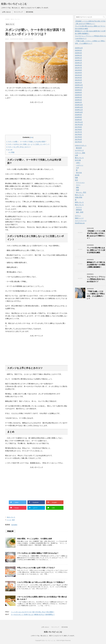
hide (32, 137)
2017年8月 (78, 130)
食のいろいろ (11, 517)
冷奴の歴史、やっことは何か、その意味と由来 (34, 539)
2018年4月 (78, 120)
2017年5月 (78, 137)
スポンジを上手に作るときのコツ (19, 147)
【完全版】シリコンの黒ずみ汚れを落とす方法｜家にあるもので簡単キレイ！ (96, 235)
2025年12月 (79, 48)
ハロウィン (80, 165)
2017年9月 (78, 127)
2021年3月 (78, 78)
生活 (76, 180)
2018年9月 (78, 115)
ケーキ (9, 520)
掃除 (77, 187)
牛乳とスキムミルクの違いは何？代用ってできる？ (36, 568)
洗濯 (77, 190)
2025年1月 (78, 58)
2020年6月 (78, 92)
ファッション (80, 182)
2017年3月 (78, 142)
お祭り (78, 163)
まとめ (9, 150)
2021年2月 (78, 80)
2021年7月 (78, 68)
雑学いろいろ (79, 202)
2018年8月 (78, 117)
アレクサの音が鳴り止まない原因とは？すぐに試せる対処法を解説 (96, 250)
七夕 (77, 168)
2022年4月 (78, 65)
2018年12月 (79, 107)
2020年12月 (79, 85)
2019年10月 (79, 105)
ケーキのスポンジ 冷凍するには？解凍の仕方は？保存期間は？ (33, 614)
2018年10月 (79, 112)
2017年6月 (78, 134)
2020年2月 (78, 102)
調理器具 (79, 210)
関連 (12, 152)
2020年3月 (78, 100)
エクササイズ (79, 150)
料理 (13, 520)
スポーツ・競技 (80, 153)
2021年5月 (78, 73)
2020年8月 (78, 90)
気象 (76, 178)
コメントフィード (81, 221)
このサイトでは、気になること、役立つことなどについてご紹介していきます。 (53, 636)
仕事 (76, 155)
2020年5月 (78, 95)
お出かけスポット (81, 145)
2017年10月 (79, 125)
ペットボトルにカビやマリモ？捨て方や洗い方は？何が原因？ (33, 612)
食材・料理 (80, 212)
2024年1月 (78, 63)
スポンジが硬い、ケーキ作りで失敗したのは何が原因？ (26, 142)
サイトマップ (18, 12)
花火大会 (79, 173)
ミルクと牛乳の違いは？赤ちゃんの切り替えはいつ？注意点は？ (41, 582)
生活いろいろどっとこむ (14, 4)
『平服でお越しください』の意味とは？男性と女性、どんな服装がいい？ (96, 295)
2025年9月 (78, 50)
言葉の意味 (79, 197)
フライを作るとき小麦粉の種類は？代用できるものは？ (38, 553)
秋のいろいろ (79, 195)
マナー (78, 185)
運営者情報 (30, 12)
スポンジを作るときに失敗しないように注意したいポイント (28, 144)
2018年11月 (79, 110)
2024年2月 (78, 60)
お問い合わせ (6, 12)
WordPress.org (80, 223)
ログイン (78, 216)
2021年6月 (78, 70)
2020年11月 (79, 87)
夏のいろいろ (79, 158)
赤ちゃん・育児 (81, 192)
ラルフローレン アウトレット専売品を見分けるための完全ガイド (96, 279)
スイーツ (79, 207)
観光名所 (79, 148)
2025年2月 (78, 55)
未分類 (77, 175)
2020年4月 (78, 97)
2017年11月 (79, 122)
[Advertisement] (36, 116)
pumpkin (14, 525)
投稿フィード (79, 218)
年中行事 (78, 160)
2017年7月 (78, 132)
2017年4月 (78, 139)
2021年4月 (78, 75)
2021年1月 (78, 83)
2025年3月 (78, 53)
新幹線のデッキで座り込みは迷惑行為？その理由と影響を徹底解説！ (96, 265)
